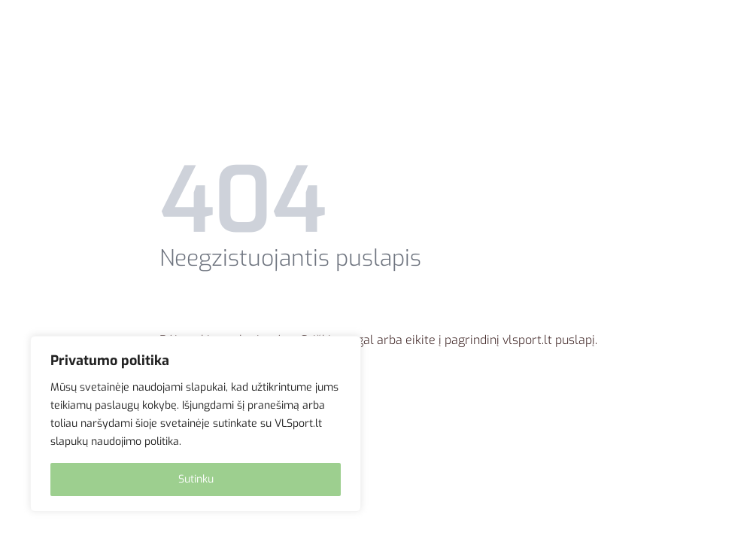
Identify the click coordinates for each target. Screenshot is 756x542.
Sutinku (196, 479)
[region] (196, 424)
